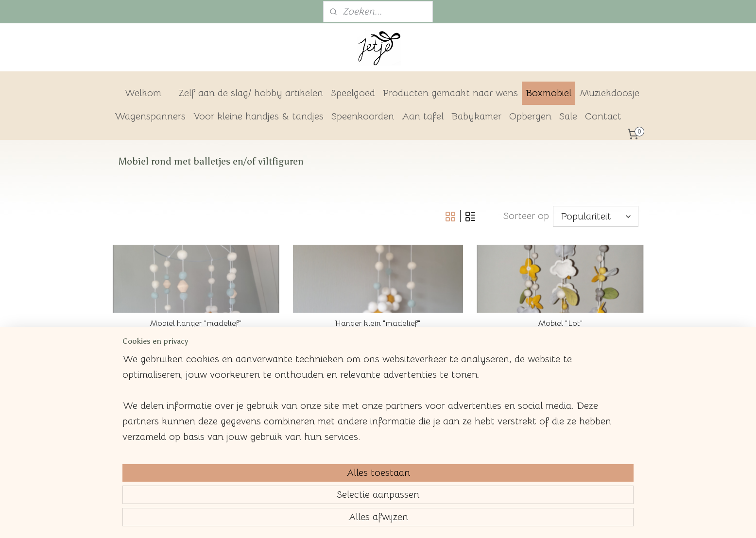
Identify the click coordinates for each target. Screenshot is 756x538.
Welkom (143, 93)
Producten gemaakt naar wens (450, 93)
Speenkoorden (363, 116)
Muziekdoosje (609, 93)
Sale (568, 116)
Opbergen (530, 116)
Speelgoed (353, 93)
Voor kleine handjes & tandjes (258, 116)
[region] (314, 478)
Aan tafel (423, 116)
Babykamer (476, 116)
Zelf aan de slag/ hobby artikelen (251, 93)
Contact (603, 116)
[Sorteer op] (595, 216)
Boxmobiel (549, 93)
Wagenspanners (150, 116)
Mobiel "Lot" (560, 324)
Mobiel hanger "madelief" (196, 324)
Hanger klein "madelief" (378, 324)
